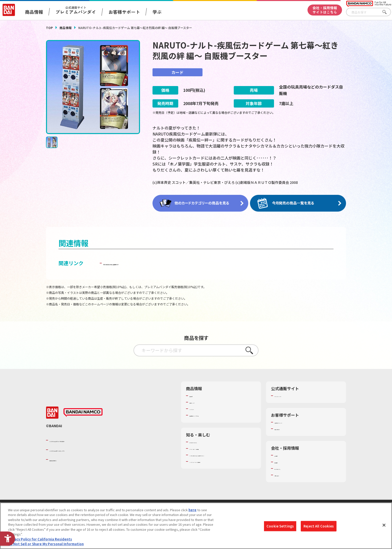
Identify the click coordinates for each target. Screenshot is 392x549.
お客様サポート (124, 12)
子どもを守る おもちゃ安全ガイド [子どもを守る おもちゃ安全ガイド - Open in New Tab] (141, 262)
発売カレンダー (201, 402)
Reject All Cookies (319, 526)
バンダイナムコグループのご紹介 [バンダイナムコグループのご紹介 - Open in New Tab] (79, 440)
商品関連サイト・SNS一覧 (209, 415)
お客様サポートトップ (291, 422)
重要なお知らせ (286, 428)
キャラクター (199, 408)
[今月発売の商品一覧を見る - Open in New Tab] (299, 203)
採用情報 (281, 461)
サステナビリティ (287, 468)
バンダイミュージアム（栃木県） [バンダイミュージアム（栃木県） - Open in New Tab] (214, 461)
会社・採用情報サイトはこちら (325, 10)
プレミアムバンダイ (289, 395)
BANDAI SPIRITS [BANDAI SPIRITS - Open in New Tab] (65, 459)
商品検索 (196, 395)
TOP (49, 28)
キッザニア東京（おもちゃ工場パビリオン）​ (222, 454)
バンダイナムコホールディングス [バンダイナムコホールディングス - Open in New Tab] (79, 449)
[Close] (384, 525)
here (192, 510)
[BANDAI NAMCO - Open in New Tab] (83, 412)
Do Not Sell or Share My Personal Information (46, 544)
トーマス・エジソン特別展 (209, 448)
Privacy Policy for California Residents (40, 539)
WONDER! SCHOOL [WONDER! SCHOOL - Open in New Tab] (203, 441)
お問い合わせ (284, 474)
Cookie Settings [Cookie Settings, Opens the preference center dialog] (280, 526)
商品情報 (65, 28)
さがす (387, 12)
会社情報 (281, 455)
